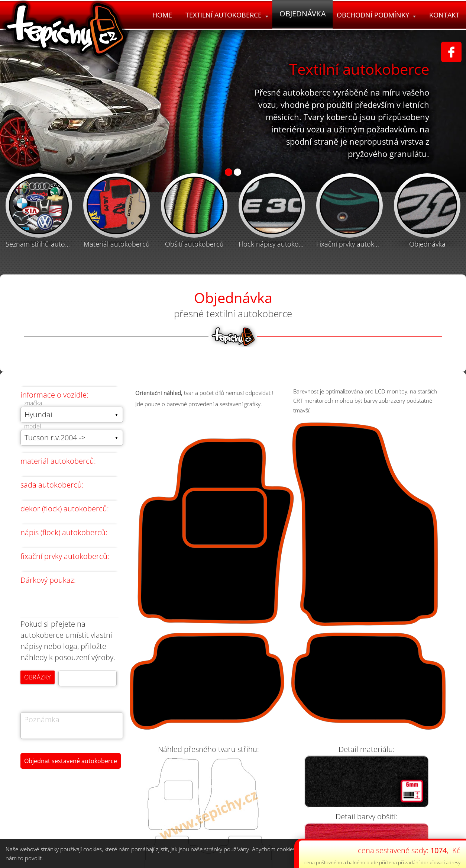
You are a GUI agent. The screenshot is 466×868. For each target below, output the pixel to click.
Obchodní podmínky (376, 15)
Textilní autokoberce (227, 15)
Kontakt (444, 15)
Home (162, 15)
